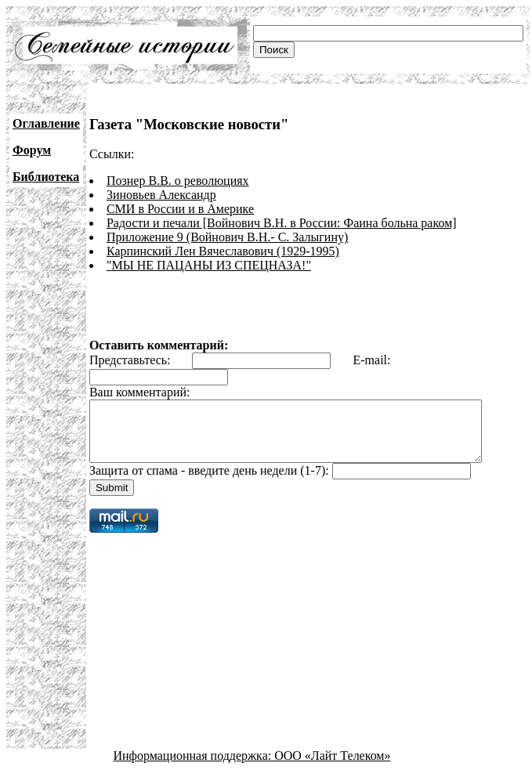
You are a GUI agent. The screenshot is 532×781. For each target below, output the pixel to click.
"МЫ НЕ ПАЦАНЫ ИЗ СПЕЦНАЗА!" (209, 265)
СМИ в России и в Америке (180, 209)
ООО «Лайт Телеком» (332, 767)
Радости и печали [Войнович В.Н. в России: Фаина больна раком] (282, 223)
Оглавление (46, 123)
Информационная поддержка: (194, 767)
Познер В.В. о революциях (178, 181)
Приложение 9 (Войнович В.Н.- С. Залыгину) (227, 237)
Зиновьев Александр (161, 195)
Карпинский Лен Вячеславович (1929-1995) (223, 251)
